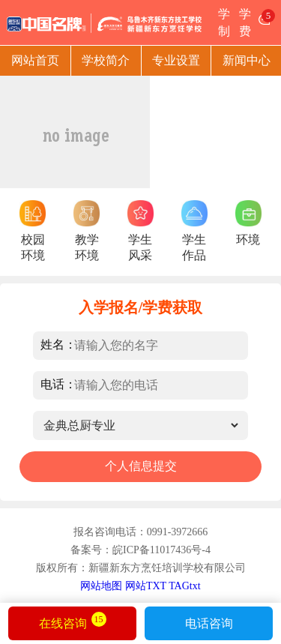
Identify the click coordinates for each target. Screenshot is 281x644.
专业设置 (176, 60)
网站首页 (35, 60)
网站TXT (146, 586)
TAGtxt (184, 586)
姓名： (58, 344)
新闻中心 (247, 60)
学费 (245, 22)
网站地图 (101, 586)
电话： (58, 384)
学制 (224, 22)
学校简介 (106, 60)
